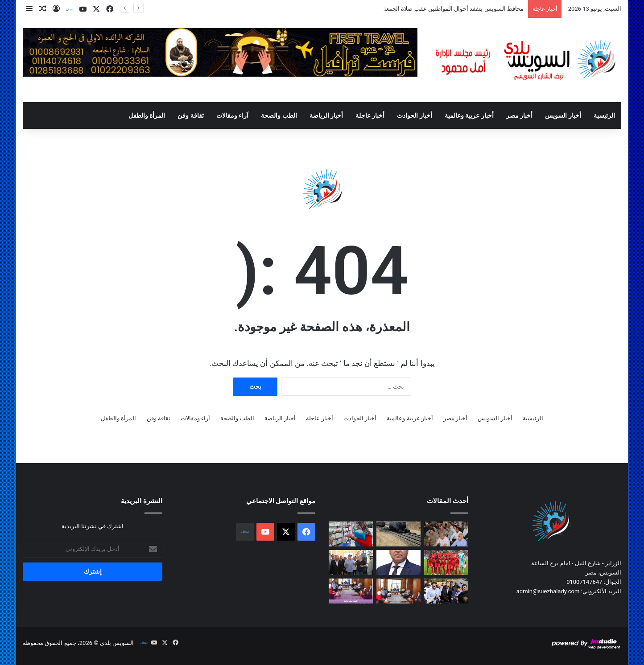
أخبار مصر (519, 115)
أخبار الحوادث (414, 115)
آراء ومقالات (232, 115)
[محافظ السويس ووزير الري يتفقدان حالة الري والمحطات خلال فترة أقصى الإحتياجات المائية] (446, 591)
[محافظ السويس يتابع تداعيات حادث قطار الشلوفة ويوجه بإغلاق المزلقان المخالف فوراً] (398, 534)
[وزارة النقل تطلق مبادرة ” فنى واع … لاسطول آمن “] (398, 562)
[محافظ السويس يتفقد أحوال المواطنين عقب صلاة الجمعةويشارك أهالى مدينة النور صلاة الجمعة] (446, 534)
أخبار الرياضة (326, 115)
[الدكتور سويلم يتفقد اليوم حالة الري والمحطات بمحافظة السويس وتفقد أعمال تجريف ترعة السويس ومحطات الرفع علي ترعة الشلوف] (351, 562)
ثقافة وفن (190, 115)
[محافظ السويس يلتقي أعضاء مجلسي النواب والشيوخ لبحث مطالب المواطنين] (398, 591)
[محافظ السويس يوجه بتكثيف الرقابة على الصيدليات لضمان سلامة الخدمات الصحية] (351, 534)
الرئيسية (604, 115)
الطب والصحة (279, 115)
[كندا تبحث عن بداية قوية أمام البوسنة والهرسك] (446, 562)
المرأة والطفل (147, 115)
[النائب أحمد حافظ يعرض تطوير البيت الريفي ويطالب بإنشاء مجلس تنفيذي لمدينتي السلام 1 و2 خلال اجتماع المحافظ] (351, 591)
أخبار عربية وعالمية (469, 115)
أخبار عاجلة (370, 115)
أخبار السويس (563, 115)
